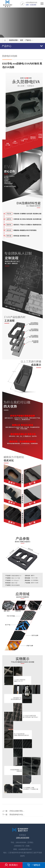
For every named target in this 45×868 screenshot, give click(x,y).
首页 (22, 40)
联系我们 (11, 865)
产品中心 (28, 40)
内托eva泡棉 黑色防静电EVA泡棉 (22, 811)
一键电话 (34, 865)
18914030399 (31, 5)
